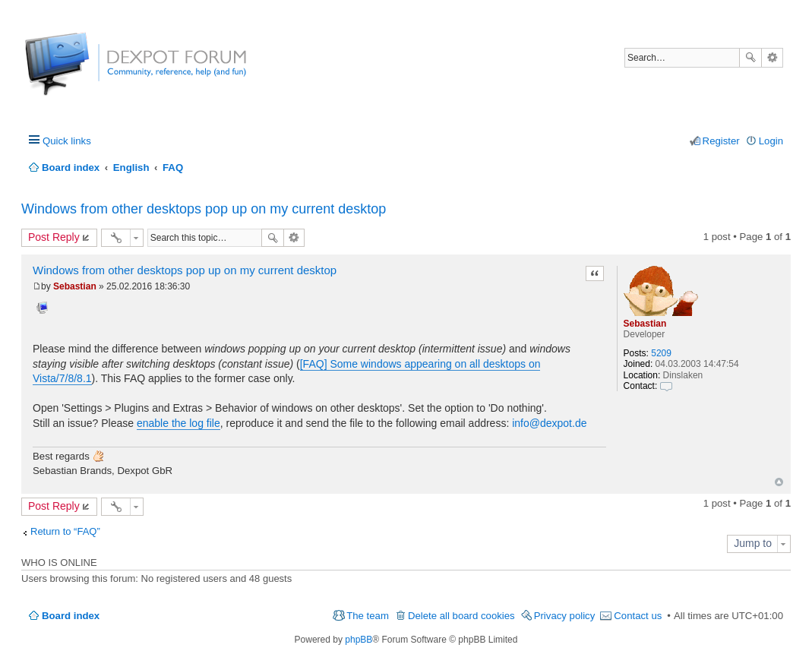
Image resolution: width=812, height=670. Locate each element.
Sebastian (645, 324)
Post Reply (54, 237)
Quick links (67, 141)
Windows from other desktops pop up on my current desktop (204, 209)
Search (750, 58)
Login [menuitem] (771, 141)
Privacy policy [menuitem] (565, 616)
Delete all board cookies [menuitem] (461, 616)
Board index (71, 616)
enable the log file (179, 423)
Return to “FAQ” (65, 531)
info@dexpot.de (549, 423)
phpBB (359, 640)
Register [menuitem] (721, 141)
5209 (661, 353)
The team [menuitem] (368, 616)
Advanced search (772, 58)
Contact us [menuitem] (638, 616)
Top (779, 482)
